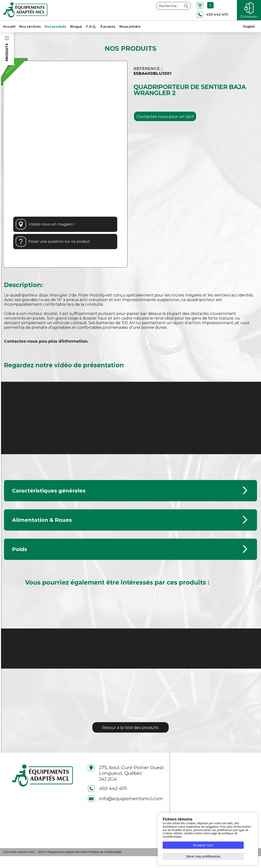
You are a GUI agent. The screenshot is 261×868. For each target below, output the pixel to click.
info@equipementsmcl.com (125, 811)
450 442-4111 (107, 800)
